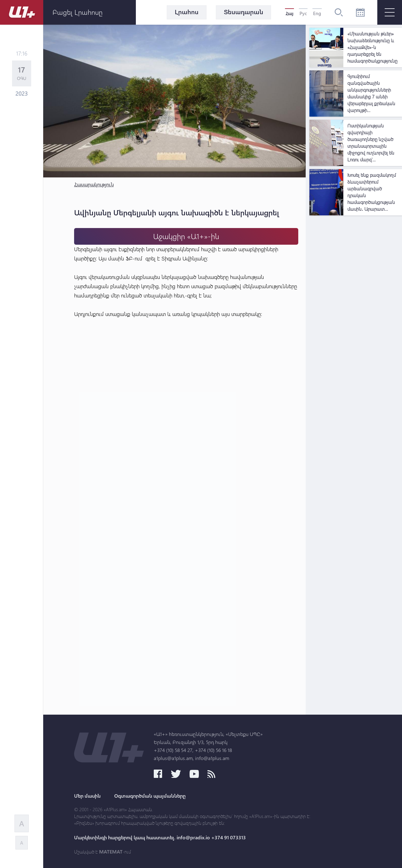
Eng (317, 13)
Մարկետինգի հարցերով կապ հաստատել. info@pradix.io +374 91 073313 (160, 837)
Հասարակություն (94, 184)
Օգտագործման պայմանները (150, 796)
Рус (303, 13)
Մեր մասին (87, 796)
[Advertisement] (356, 311)
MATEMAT (111, 852)
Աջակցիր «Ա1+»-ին (186, 236)
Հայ (289, 13)
